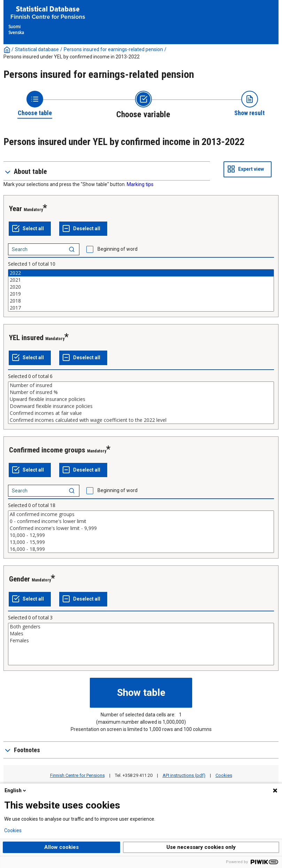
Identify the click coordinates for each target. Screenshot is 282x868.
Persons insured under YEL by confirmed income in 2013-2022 (72, 57)
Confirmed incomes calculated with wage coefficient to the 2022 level (141, 420)
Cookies (224, 775)
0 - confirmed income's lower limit (141, 521)
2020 (141, 287)
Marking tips (140, 184)
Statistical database (37, 49)
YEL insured (26, 338)
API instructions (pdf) (184, 775)
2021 (141, 280)
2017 (141, 308)
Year (15, 209)
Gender (19, 579)
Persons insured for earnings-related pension (113, 49)
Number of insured (141, 385)
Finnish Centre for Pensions (77, 775)
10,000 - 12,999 (141, 535)
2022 (141, 273)
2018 (141, 301)
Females (141, 641)
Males (141, 634)
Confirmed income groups (47, 450)
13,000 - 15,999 (141, 542)
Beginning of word (117, 249)
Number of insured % (141, 392)
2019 (141, 294)
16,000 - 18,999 (141, 549)
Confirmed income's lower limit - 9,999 (141, 528)
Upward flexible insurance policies (141, 399)
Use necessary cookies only (201, 847)
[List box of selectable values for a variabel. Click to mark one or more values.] (141, 290)
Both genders (141, 627)
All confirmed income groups (141, 514)
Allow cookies (61, 847)
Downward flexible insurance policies (141, 406)
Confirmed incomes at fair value (141, 413)
